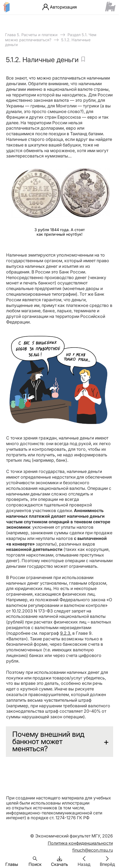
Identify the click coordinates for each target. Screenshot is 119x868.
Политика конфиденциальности (80, 843)
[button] (12, 859)
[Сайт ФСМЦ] (110, 7)
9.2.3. (66, 633)
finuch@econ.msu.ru (93, 850)
